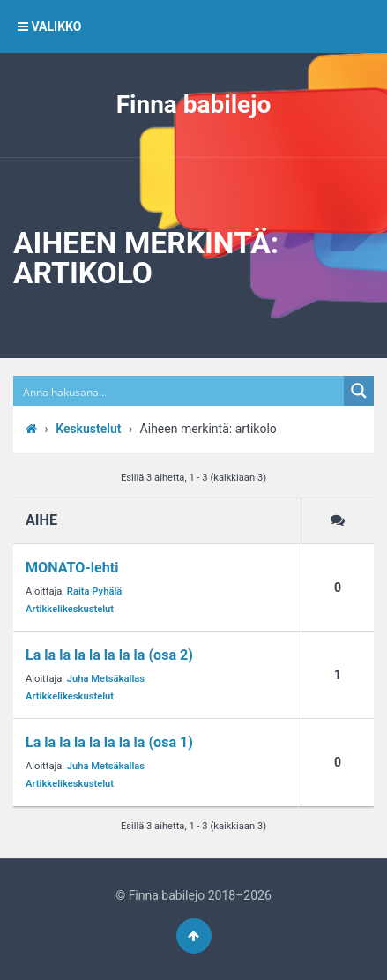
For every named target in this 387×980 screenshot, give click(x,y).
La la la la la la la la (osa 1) (109, 742)
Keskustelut (88, 429)
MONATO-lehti (72, 568)
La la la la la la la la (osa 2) (109, 655)
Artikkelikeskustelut (70, 609)
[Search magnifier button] (359, 391)
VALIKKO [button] (49, 26)
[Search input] (179, 391)
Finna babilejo (194, 105)
